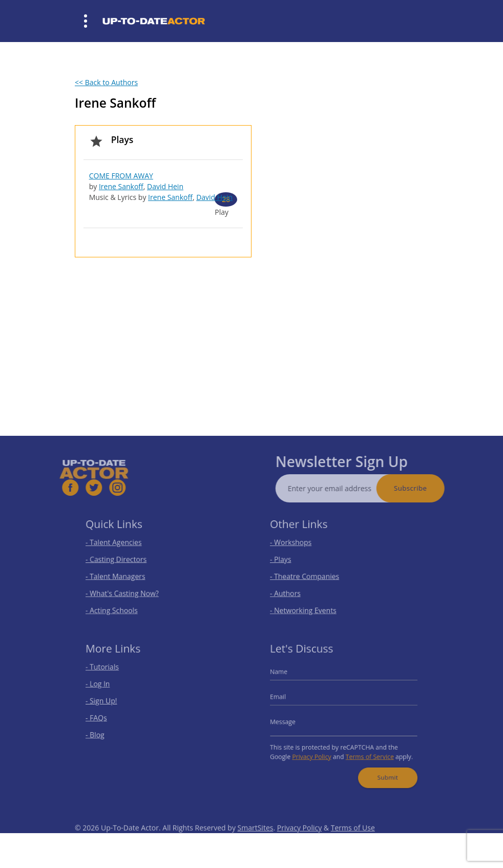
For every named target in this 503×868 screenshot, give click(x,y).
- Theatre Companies (309, 576)
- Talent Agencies (119, 545)
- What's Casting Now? (126, 591)
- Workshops (297, 545)
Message (289, 721)
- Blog (102, 732)
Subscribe (423, 488)
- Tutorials (109, 672)
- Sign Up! (108, 702)
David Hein (165, 186)
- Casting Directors (121, 560)
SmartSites (256, 840)
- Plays (288, 560)
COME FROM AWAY (121, 176)
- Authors (292, 591)
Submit (383, 771)
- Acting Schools (117, 606)
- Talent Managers (120, 576)
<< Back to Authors (106, 82)
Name (286, 676)
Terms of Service (367, 752)
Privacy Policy (315, 752)
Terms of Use (353, 840)
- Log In (104, 687)
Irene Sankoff (121, 186)
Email (285, 699)
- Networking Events (308, 606)
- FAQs (103, 718)
